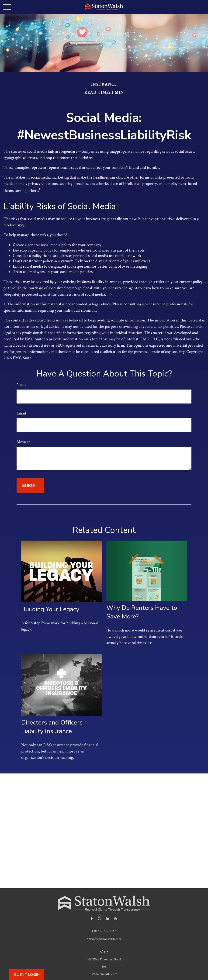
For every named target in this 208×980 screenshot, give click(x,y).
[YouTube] (116, 918)
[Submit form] (30, 486)
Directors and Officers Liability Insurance (52, 727)
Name (21, 385)
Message (23, 442)
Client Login (27, 975)
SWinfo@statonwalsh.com (104, 939)
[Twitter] (100, 918)
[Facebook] (92, 918)
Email (21, 413)
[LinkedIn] (108, 918)
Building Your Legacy (50, 609)
